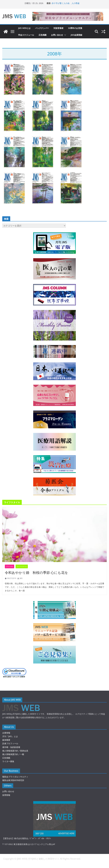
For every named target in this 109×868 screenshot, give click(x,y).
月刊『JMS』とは (10, 736)
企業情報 (6, 733)
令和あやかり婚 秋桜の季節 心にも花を (36, 572)
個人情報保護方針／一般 (13, 754)
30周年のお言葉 (75, 28)
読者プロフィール (10, 743)
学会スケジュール (26, 35)
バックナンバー (42, 28)
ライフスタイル (22, 566)
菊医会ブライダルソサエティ (15, 777)
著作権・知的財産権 (11, 747)
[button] (65, 35)
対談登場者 (58, 28)
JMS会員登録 (76, 35)
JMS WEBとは (24, 28)
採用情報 (6, 795)
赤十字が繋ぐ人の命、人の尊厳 (66, 3)
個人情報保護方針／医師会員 (15, 751)
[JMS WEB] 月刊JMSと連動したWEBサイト (38, 859)
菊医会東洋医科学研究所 (13, 780)
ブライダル (10, 566)
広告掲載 (43, 35)
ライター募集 (8, 761)
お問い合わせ (57, 35)
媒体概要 (6, 740)
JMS (21, 578)
